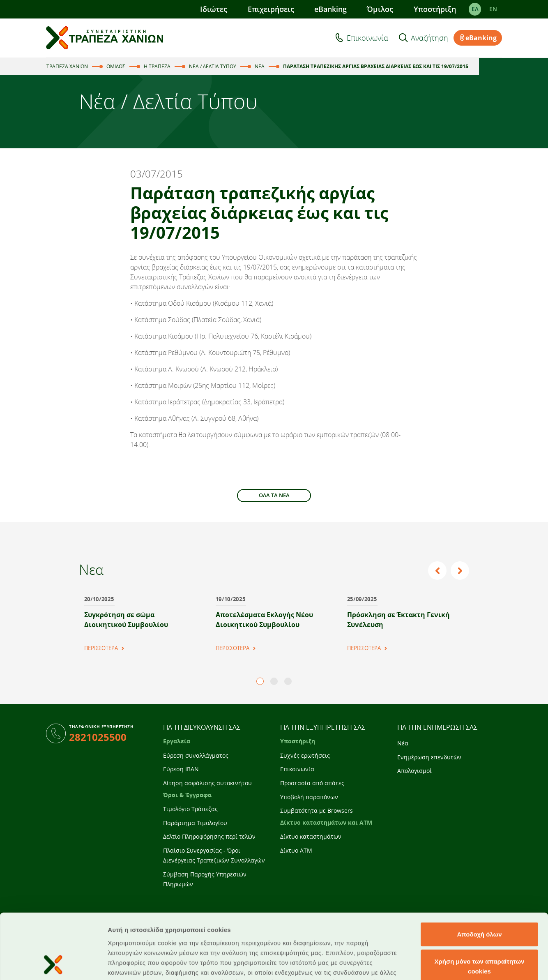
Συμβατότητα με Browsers (317, 811)
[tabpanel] (140, 620)
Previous (439, 571)
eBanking (330, 9)
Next (460, 571)
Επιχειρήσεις (271, 9)
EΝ (493, 9)
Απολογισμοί (414, 771)
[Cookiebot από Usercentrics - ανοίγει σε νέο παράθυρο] (53, 964)
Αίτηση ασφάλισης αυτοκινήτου (207, 783)
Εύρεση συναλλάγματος (196, 755)
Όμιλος (380, 9)
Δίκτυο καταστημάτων (311, 836)
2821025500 (98, 737)
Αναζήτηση (429, 38)
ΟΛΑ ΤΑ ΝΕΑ (274, 495)
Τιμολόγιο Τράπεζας (190, 809)
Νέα (403, 743)
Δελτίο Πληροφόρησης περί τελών (209, 836)
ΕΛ (475, 9)
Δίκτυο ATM (296, 850)
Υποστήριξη (435, 9)
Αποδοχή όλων (479, 873)
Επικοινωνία (367, 38)
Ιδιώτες (214, 9)
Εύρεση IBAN (181, 769)
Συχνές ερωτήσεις (305, 755)
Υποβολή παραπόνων (309, 797)
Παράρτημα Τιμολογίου (195, 823)
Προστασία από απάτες (312, 783)
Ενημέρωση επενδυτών (429, 757)
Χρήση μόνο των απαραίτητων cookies (480, 905)
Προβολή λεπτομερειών (488, 964)
